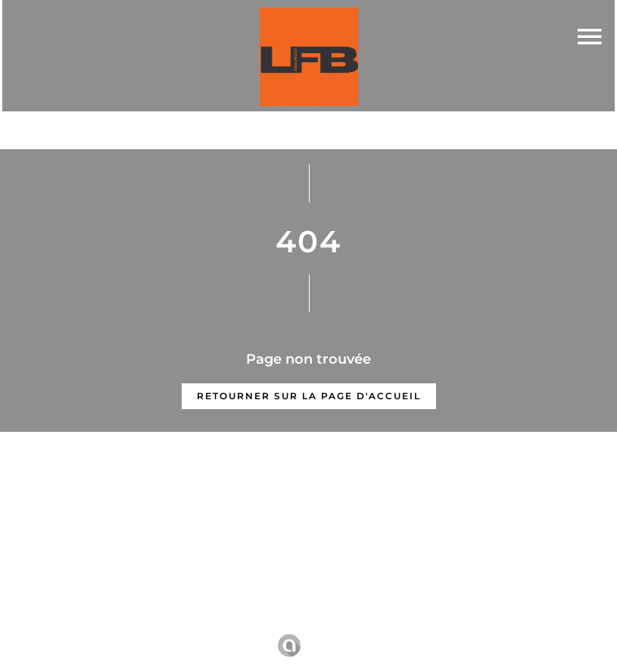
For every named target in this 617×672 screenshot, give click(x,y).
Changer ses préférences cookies (504, 624)
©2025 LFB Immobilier (83, 625)
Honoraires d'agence (334, 624)
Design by (311, 645)
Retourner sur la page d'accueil (309, 396)
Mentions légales (211, 624)
